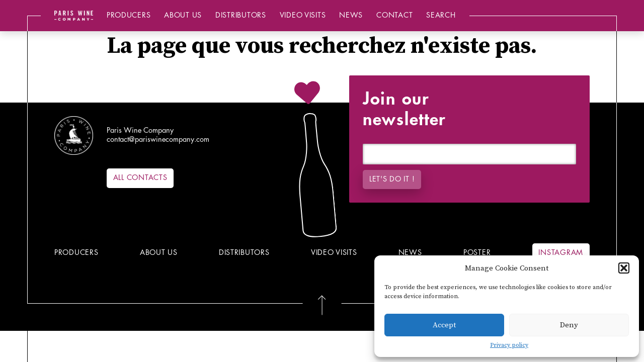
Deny (569, 325)
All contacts (140, 178)
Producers (129, 15)
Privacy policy (509, 345)
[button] (624, 268)
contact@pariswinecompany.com (158, 140)
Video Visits (303, 15)
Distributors (241, 15)
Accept (444, 325)
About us (183, 15)
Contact (394, 15)
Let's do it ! (392, 179)
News (351, 15)
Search (441, 15)
